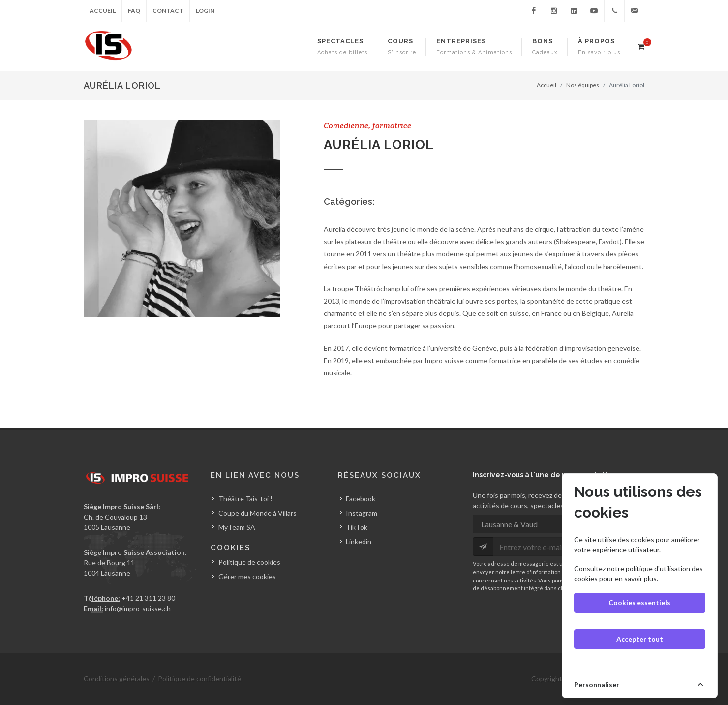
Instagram (362, 513)
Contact (168, 11)
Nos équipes (583, 85)
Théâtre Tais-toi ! (245, 499)
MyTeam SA (237, 527)
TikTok (357, 527)
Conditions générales (117, 679)
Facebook (361, 499)
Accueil (103, 11)
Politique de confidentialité (199, 679)
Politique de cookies (249, 562)
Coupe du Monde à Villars (258, 513)
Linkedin (359, 541)
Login (205, 11)
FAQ (134, 11)
